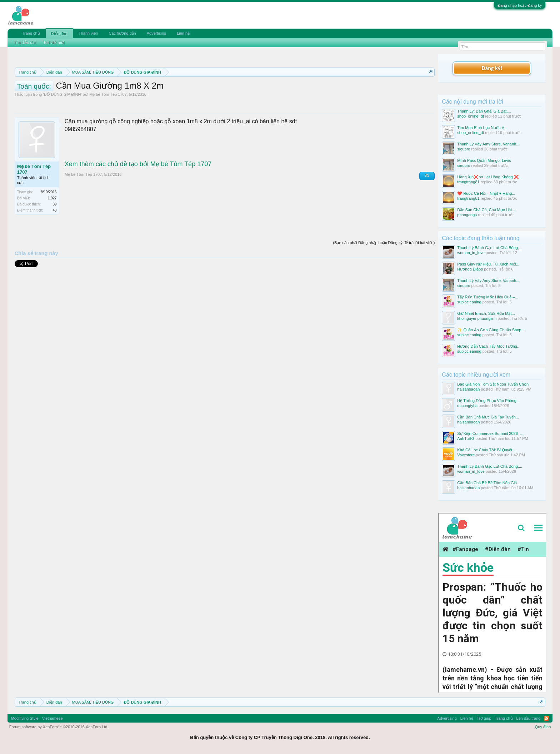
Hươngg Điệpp (470, 269)
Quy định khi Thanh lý (314, 89)
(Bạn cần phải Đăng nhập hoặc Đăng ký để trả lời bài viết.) (384, 275)
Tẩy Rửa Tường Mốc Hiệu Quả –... (488, 297)
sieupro (464, 149)
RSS (546, 718)
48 (55, 242)
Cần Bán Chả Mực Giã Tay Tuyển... (488, 417)
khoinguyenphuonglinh (477, 318)
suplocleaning (469, 302)
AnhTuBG (466, 438)
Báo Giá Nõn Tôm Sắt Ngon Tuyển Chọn (493, 384)
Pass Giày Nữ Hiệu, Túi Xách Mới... (488, 264)
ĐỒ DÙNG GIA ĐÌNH (62, 127)
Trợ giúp (484, 718)
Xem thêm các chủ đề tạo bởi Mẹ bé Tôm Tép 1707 (138, 196)
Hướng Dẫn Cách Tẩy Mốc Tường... (489, 346)
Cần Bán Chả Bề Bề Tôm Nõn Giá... (489, 483)
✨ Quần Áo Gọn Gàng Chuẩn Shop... (491, 330)
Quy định (543, 727)
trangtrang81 (468, 182)
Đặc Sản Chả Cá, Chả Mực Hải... (486, 210)
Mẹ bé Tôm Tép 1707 (108, 127)
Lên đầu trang (529, 718)
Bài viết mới (54, 43)
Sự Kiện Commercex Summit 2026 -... (490, 433)
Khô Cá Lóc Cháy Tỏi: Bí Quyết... (486, 450)
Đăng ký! (492, 68)
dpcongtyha (467, 406)
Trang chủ (31, 33)
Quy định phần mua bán (248, 89)
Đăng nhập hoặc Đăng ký (520, 5)
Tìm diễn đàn (25, 43)
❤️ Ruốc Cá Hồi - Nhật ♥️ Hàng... (486, 193)
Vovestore (466, 455)
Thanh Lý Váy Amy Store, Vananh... (488, 144)
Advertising (156, 33)
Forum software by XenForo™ (59, 727)
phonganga (467, 215)
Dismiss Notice (429, 89)
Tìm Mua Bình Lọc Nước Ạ (481, 128)
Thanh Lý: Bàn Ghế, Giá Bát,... (484, 111)
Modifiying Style (25, 718)
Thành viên (88, 33)
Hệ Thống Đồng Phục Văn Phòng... (488, 401)
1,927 (52, 230)
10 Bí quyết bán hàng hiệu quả (108, 97)
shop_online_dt (471, 116)
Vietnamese (52, 718)
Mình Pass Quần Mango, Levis (484, 160)
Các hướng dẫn (122, 33)
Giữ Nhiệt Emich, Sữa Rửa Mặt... (486, 313)
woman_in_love (471, 253)
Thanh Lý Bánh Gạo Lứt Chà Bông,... (490, 248)
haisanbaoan (468, 389)
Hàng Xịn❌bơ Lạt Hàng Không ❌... (490, 177)
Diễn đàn (59, 34)
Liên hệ (183, 33)
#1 (427, 208)
